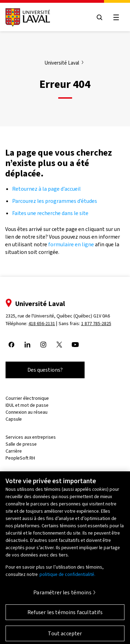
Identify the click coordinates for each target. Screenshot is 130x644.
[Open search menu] (99, 17)
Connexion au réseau (27, 412)
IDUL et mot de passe (27, 405)
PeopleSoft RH (20, 458)
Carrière (14, 451)
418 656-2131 (42, 324)
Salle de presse (21, 444)
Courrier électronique (27, 398)
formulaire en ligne (71, 244)
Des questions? (45, 370)
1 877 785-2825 (96, 324)
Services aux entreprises (31, 437)
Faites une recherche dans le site (50, 213)
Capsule (14, 419)
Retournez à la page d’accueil (47, 189)
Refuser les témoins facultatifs (65, 615)
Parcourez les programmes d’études (55, 201)
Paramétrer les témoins (62, 595)
